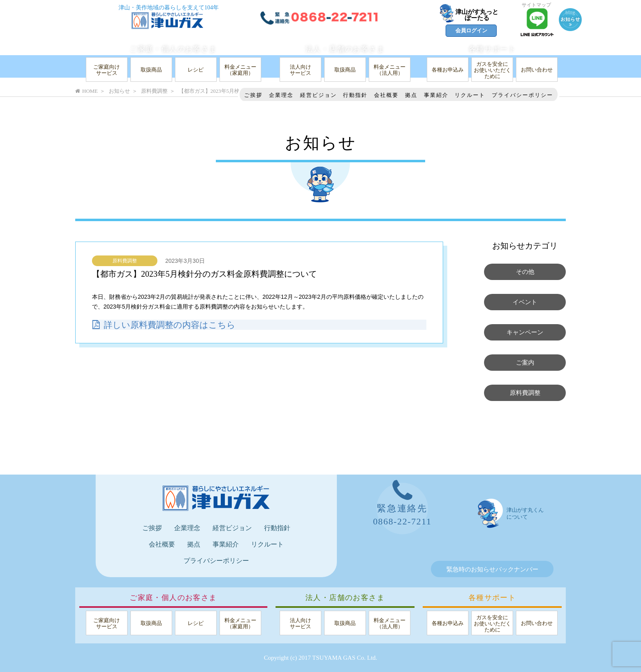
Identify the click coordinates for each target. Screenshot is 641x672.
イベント (525, 302)
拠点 (411, 95)
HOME (86, 91)
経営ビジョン (318, 95)
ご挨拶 (253, 95)
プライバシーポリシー (522, 95)
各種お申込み (448, 70)
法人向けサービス (300, 70)
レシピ (196, 70)
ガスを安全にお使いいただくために (492, 70)
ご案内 (525, 363)
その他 (525, 272)
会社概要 (386, 95)
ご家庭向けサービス (106, 70)
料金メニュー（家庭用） (240, 70)
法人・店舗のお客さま (345, 49)
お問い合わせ (537, 70)
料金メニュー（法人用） (390, 70)
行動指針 (355, 95)
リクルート (470, 95)
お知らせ (119, 91)
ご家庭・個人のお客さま (173, 49)
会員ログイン (471, 30)
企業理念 (281, 95)
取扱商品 (151, 70)
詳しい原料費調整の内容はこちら (167, 325)
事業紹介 (436, 95)
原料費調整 (125, 261)
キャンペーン (525, 332)
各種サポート (492, 49)
